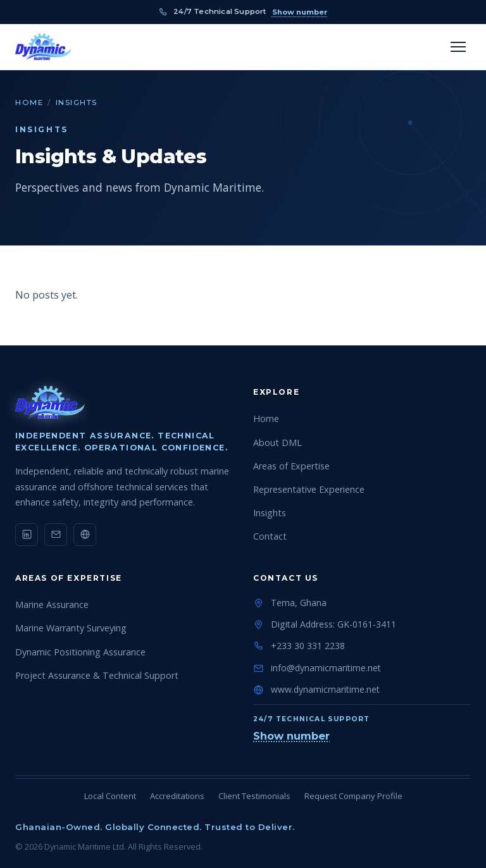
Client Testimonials (254, 796)
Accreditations (177, 796)
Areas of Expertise (291, 466)
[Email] (56, 535)
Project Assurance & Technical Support (97, 675)
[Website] (85, 535)
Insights (270, 513)
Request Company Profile (353, 796)
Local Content (110, 796)
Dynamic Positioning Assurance (80, 652)
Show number (300, 12)
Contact (270, 536)
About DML (277, 443)
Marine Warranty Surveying (71, 628)
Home (29, 102)
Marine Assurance (52, 604)
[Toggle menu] (458, 47)
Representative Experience (309, 489)
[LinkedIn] (27, 535)
